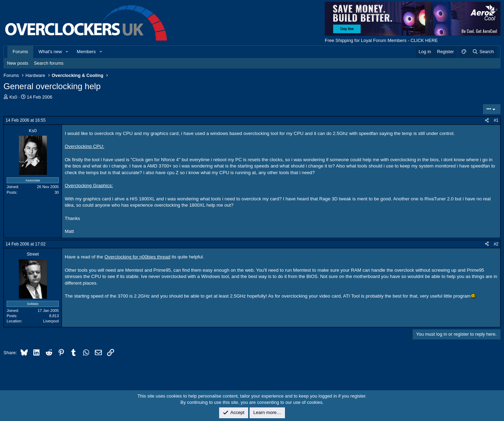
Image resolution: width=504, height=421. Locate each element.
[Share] (487, 120)
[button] (67, 52)
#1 (496, 120)
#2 (496, 244)
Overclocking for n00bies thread (137, 257)
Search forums (49, 63)
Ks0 (13, 97)
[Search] (483, 52)
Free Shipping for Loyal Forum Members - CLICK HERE (381, 40)
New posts (18, 63)
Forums (20, 52)
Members (86, 52)
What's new (50, 52)
